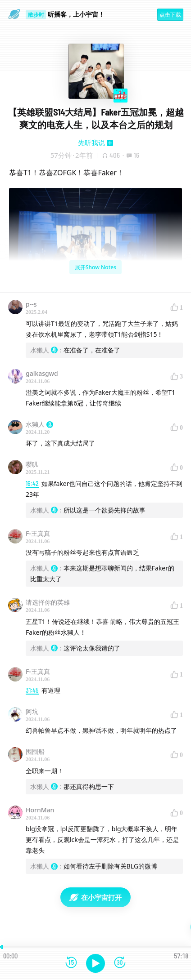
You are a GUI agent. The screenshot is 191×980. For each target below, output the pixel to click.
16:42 (32, 483)
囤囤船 (35, 751)
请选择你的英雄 (48, 602)
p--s (31, 304)
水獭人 (39, 424)
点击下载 (170, 15)
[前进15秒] (120, 963)
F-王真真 (38, 533)
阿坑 (32, 711)
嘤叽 (32, 464)
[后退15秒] (71, 963)
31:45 (32, 690)
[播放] (95, 963)
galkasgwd (42, 373)
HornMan (40, 810)
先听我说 (91, 143)
